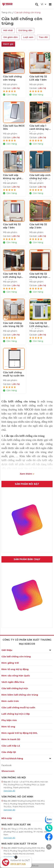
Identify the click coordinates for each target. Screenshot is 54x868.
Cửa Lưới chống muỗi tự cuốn (18, 707)
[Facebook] (49, 837)
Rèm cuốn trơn (10, 701)
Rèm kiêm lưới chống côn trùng (20, 695)
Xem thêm (27, 474)
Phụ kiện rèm (9, 720)
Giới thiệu (26, 650)
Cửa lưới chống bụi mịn (15, 688)
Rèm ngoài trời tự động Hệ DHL (20, 733)
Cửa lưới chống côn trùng (16, 656)
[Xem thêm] (16, 857)
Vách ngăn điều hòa (13, 682)
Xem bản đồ (9, 791)
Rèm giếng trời (10, 663)
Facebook (6, 765)
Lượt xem (28, 37)
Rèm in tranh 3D (11, 739)
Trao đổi (43, 37)
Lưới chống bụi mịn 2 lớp (16, 714)
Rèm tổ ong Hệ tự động (15, 669)
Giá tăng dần (25, 30)
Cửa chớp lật (9, 752)
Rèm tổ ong (8, 727)
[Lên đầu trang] (49, 847)
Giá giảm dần (11, 37)
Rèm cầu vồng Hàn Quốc (16, 676)
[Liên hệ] (49, 828)
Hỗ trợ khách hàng (26, 758)
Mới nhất (8, 30)
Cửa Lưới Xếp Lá (11, 746)
